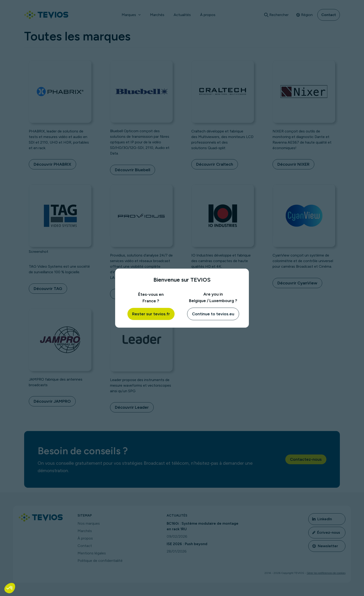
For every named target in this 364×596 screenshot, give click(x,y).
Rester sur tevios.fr (151, 314)
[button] (10, 588)
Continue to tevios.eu (213, 314)
